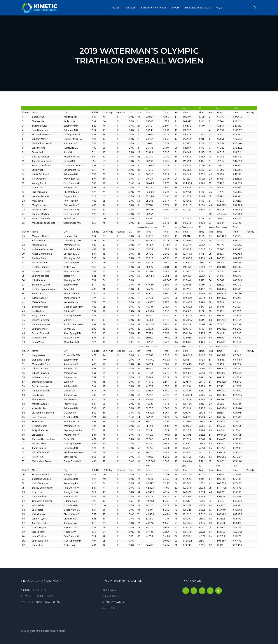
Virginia (108, 608)
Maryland (110, 596)
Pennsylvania (113, 602)
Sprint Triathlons (36, 590)
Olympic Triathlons (38, 596)
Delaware (110, 590)
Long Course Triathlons (42, 602)
